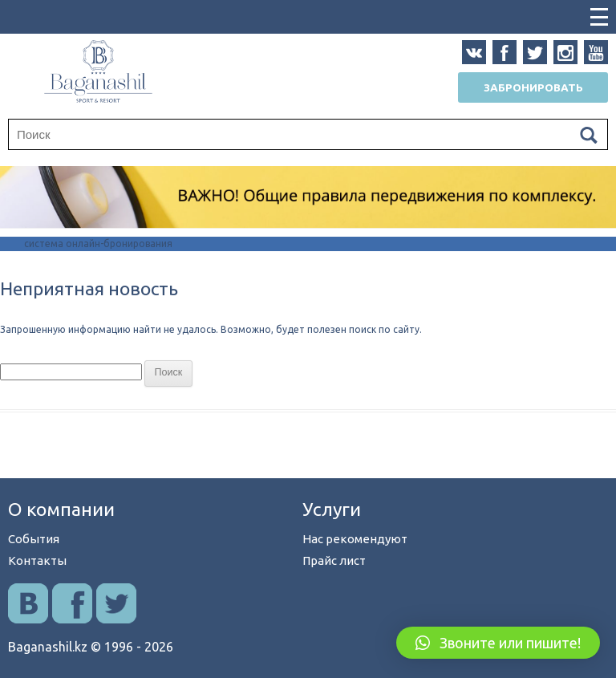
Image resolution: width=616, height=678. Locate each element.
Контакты (37, 560)
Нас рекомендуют (355, 539)
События (34, 539)
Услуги (332, 509)
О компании (61, 509)
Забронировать (533, 87)
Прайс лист (334, 560)
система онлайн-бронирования (98, 244)
